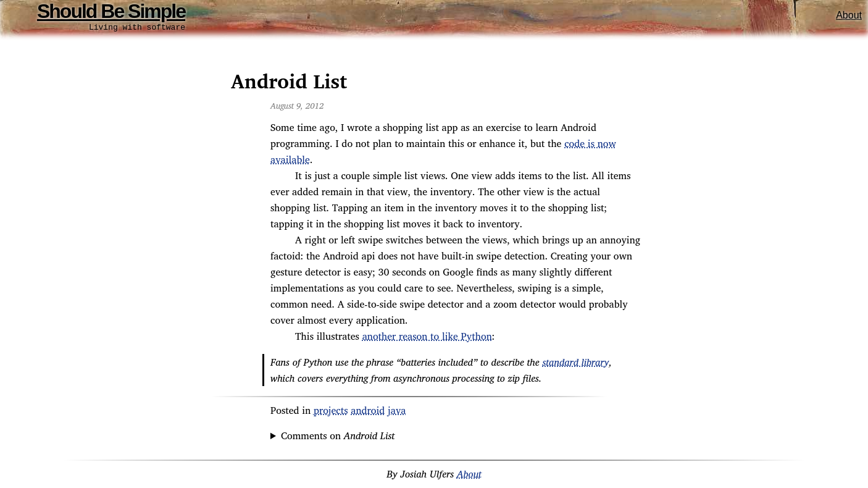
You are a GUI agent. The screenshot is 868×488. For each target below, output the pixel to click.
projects (331, 412)
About (849, 15)
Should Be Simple (111, 11)
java (397, 412)
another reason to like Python (427, 338)
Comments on (338, 437)
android (368, 412)
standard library (575, 364)
